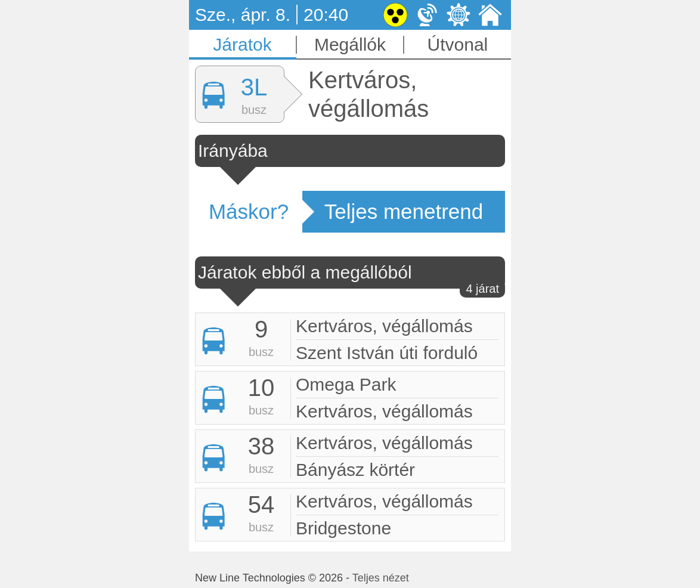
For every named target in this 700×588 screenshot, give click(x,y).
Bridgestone (343, 528)
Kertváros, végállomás (384, 326)
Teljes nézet (381, 578)
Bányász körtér (355, 470)
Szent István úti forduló (387, 353)
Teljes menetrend (404, 211)
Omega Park (346, 384)
